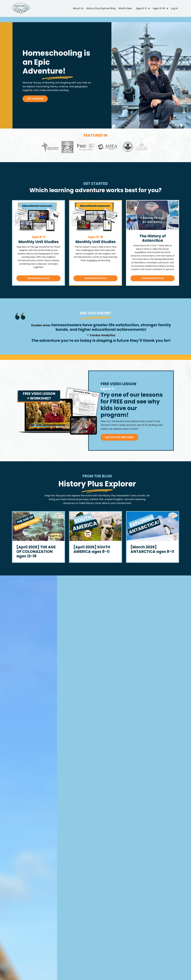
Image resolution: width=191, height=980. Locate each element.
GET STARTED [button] (36, 99)
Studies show (41, 325)
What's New (125, 8)
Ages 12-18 (160, 8)
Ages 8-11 (143, 8)
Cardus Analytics (103, 335)
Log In (174, 8)
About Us (78, 8)
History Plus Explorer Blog (101, 8)
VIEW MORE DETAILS (38, 278)
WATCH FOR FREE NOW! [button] (121, 437)
